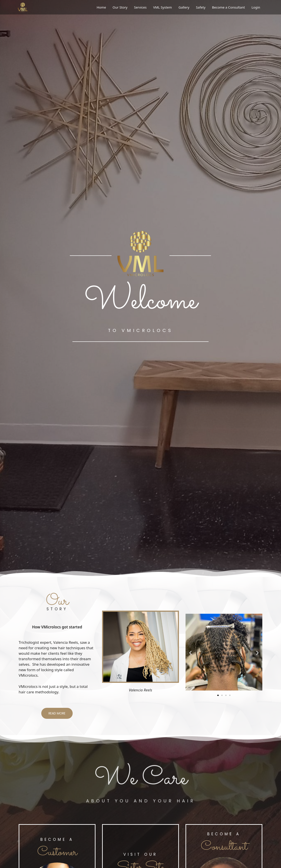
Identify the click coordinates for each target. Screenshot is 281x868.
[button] (190, 653)
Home (101, 7)
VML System (163, 7)
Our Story (120, 7)
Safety (201, 7)
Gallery (184, 7)
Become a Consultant (229, 7)
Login (256, 7)
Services (140, 7)
